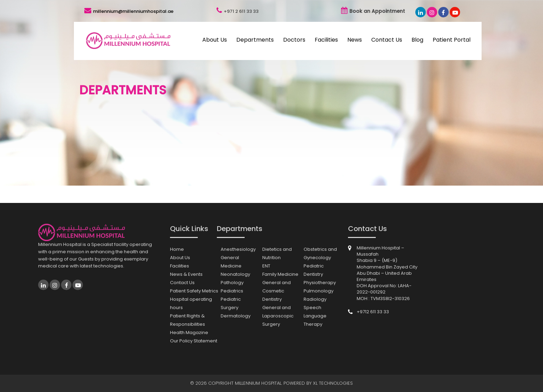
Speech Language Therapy (315, 316)
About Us (215, 40)
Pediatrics (232, 291)
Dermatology (236, 316)
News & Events (186, 274)
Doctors (294, 40)
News (355, 40)
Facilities (326, 40)
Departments (255, 40)
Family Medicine (280, 274)
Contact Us (387, 40)
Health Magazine (189, 333)
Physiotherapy (320, 283)
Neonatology (235, 274)
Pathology (232, 283)
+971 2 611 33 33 (241, 11)
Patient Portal (452, 40)
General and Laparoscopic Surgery (278, 316)
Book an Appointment (377, 11)
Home (177, 249)
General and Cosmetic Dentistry (277, 291)
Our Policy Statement (194, 341)
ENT (266, 266)
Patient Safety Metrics (194, 291)
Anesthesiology (238, 249)
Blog (417, 40)
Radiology (315, 299)
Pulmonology (319, 291)
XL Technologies (333, 383)
